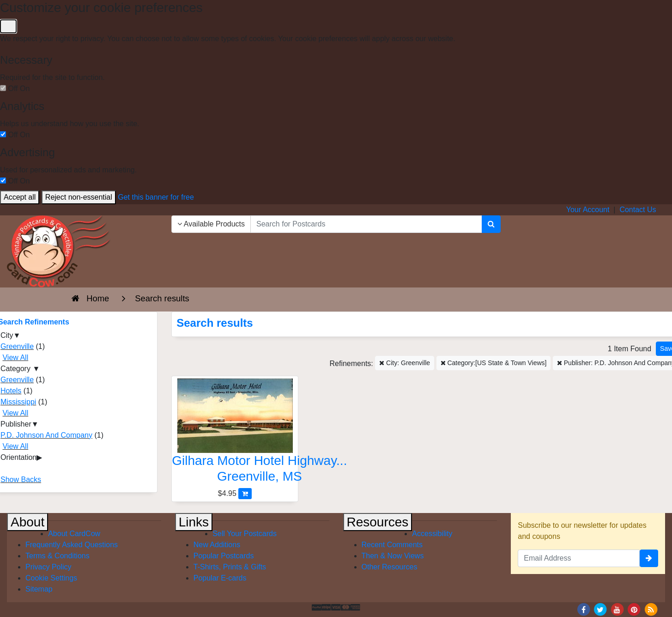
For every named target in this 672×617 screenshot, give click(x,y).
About (27, 522)
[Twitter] (600, 609)
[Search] (491, 224)
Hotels (11, 391)
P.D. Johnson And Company (46, 435)
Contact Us (638, 210)
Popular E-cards (220, 578)
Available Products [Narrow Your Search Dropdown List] (211, 224)
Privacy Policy (48, 567)
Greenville (17, 346)
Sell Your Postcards (245, 534)
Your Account (588, 210)
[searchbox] (366, 224)
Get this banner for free (156, 197)
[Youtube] (617, 609)
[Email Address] (579, 558)
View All (15, 357)
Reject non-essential (79, 197)
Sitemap (39, 589)
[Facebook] (583, 609)
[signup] (649, 558)
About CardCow (74, 534)
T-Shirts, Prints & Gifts (230, 567)
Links (194, 522)
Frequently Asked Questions (72, 545)
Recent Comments (392, 545)
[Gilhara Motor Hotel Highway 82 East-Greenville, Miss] (235, 433)
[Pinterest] (634, 609)
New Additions (217, 545)
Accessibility (432, 534)
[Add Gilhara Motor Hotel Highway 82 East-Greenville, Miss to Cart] (245, 493)
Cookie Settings (51, 578)
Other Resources (390, 567)
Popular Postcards (224, 556)
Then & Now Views (393, 556)
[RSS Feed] (651, 609)
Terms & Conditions (58, 556)
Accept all (20, 197)
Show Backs (21, 480)
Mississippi (18, 402)
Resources (378, 522)
